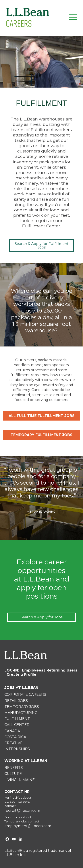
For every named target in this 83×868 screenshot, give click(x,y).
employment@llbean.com (28, 826)
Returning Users (62, 670)
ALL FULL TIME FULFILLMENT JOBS (42, 416)
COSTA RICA (15, 737)
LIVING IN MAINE (20, 780)
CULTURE (13, 774)
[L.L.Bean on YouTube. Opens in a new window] (14, 840)
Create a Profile (21, 675)
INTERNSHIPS (17, 749)
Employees (33, 670)
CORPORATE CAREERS (25, 695)
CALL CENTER (17, 725)
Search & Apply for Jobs (41, 617)
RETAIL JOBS (16, 701)
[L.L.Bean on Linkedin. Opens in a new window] (21, 840)
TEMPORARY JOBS (22, 707)
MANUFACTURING (21, 713)
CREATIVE (14, 743)
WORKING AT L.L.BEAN (26, 761)
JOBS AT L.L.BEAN (21, 688)
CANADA (12, 731)
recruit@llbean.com (22, 811)
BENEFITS (14, 768)
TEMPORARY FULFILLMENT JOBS (41, 435)
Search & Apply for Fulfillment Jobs (42, 246)
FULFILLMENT (17, 719)
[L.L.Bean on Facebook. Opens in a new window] (7, 840)
